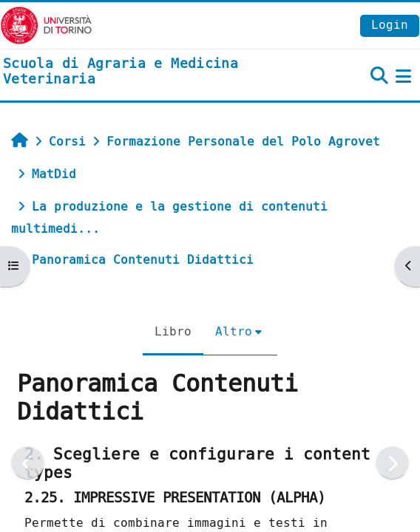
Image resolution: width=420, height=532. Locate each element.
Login (390, 25)
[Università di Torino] (46, 25)
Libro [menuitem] (173, 331)
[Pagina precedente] (28, 463)
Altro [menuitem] (234, 331)
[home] (140, 72)
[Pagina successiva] (392, 463)
